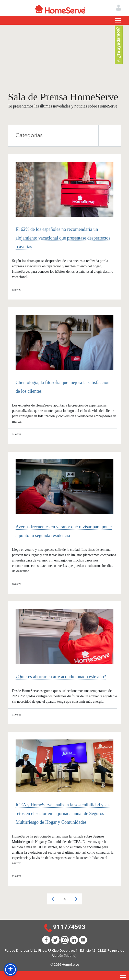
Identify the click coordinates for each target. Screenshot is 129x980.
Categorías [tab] (68, 136)
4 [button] (65, 899)
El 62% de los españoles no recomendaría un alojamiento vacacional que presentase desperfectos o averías (63, 238)
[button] (10, 970)
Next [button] (76, 899)
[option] (64, 899)
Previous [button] (53, 899)
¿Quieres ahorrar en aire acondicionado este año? (61, 677)
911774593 (69, 927)
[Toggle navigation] (118, 20)
